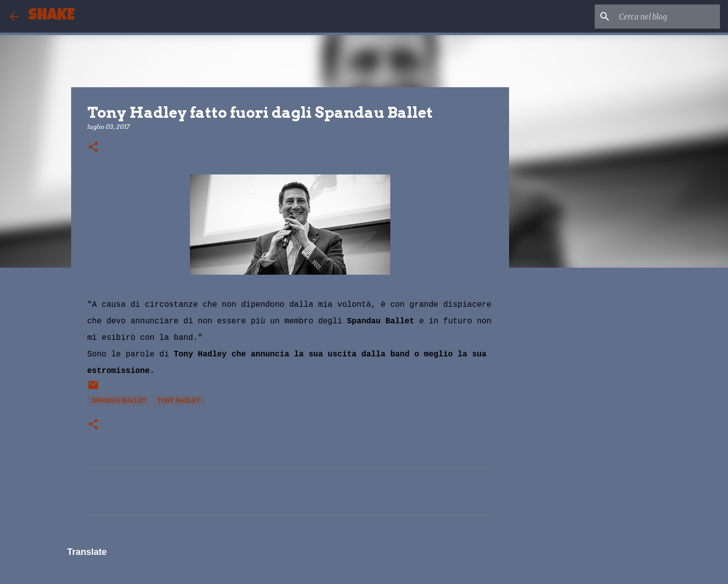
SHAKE (51, 16)
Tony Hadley (179, 401)
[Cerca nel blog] (667, 17)
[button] (93, 148)
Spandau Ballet (118, 401)
